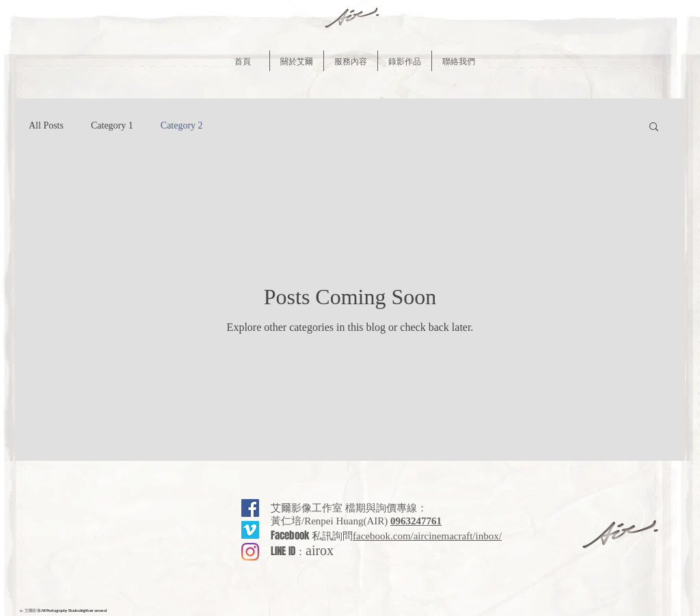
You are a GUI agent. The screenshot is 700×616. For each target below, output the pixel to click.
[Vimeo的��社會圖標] (250, 530)
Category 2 (182, 125)
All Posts (46, 125)
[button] (297, 61)
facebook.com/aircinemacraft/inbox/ (427, 536)
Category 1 (112, 125)
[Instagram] (250, 552)
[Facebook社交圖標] (250, 508)
